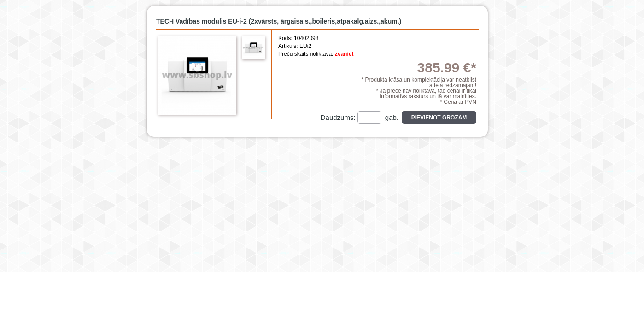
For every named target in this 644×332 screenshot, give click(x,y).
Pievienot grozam (439, 118)
